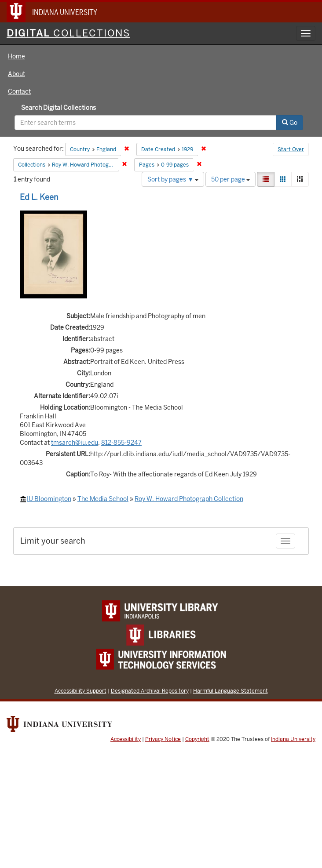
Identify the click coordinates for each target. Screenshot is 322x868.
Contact (19, 91)
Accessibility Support (80, 691)
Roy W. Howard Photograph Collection (189, 499)
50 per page (231, 179)
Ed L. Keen (39, 197)
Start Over (291, 149)
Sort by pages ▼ (173, 179)
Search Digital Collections (59, 108)
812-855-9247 (121, 443)
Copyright (197, 739)
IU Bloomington (49, 499)
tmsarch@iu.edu (75, 443)
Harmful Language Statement (231, 691)
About (16, 74)
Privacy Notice (163, 739)
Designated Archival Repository (150, 691)
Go (290, 123)
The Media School (103, 499)
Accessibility (126, 739)
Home (16, 56)
